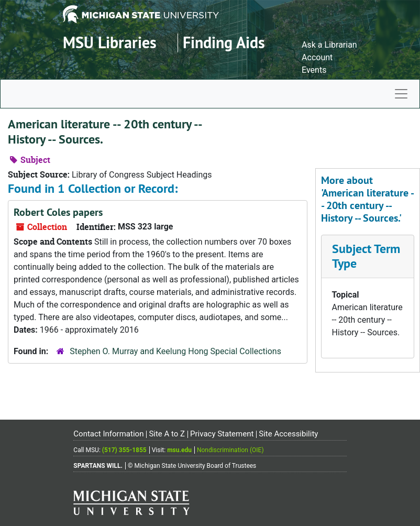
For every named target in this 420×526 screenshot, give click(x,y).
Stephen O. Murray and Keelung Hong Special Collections (175, 351)
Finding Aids (224, 43)
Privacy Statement (222, 434)
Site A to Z (167, 434)
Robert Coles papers (58, 212)
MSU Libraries (110, 43)
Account (317, 57)
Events (314, 70)
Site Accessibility (288, 434)
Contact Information (108, 434)
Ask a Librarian (329, 45)
